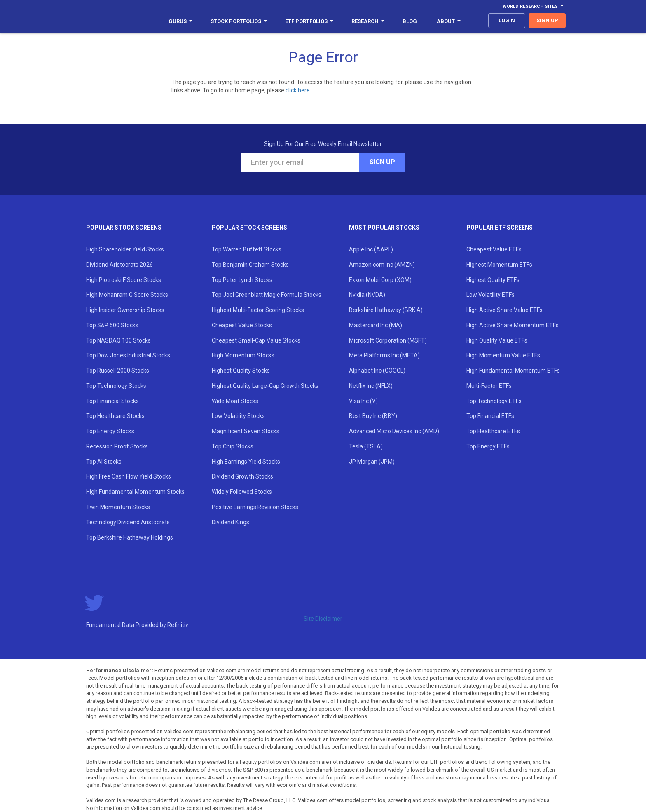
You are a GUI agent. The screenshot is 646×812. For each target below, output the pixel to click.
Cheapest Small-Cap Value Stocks (256, 340)
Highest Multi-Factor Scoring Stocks (258, 310)
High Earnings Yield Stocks (246, 462)
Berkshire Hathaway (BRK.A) (386, 310)
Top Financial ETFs (490, 416)
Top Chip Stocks (233, 446)
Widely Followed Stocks (242, 492)
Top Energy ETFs (488, 446)
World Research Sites (533, 6)
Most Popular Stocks (384, 228)
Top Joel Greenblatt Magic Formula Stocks (267, 295)
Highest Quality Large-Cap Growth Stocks (265, 386)
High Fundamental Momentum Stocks (135, 492)
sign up (547, 20)
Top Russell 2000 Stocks (118, 371)
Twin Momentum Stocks (118, 507)
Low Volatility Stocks (238, 416)
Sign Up (382, 162)
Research (368, 21)
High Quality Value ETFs (497, 340)
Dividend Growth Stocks (242, 476)
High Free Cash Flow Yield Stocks (129, 476)
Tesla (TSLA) (366, 446)
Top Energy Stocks (110, 431)
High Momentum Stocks (243, 355)
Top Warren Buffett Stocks (247, 249)
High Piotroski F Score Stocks (124, 280)
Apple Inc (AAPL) (371, 249)
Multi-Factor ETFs (489, 386)
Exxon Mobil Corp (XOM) (380, 280)
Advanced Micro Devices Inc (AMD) (394, 431)
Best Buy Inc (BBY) (373, 416)
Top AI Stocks (104, 462)
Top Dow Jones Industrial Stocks (128, 355)
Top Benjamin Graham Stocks (250, 265)
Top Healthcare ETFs (493, 431)
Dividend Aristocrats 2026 (119, 265)
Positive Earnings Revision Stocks (255, 507)
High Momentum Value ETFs (503, 355)
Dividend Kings (231, 522)
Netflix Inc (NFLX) (371, 386)
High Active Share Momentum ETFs (513, 325)
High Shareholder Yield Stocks (125, 249)
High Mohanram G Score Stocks (127, 295)
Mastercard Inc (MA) (376, 325)
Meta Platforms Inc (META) (384, 355)
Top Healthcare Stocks (115, 416)
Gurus (180, 21)
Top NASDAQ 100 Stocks (118, 340)
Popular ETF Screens (500, 228)
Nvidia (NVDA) (367, 295)
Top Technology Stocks (116, 386)
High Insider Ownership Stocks (125, 310)
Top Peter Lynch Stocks (242, 280)
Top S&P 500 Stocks (112, 325)
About (449, 21)
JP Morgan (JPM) (372, 462)
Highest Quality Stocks (241, 371)
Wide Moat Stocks (235, 401)
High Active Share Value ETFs (504, 310)
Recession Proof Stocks (117, 446)
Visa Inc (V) (363, 401)
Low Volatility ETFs (490, 295)
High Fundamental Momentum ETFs (513, 371)
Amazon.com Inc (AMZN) (382, 265)
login (507, 20)
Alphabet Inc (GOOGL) (377, 371)
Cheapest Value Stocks (242, 325)
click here (298, 90)
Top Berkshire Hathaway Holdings (130, 537)
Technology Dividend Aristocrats (128, 522)
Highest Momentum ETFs (499, 265)
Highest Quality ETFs (493, 280)
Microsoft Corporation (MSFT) (388, 340)
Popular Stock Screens (124, 228)
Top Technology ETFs (494, 401)
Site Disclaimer (323, 619)
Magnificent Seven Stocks (246, 431)
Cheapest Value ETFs (494, 249)
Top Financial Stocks (112, 401)
